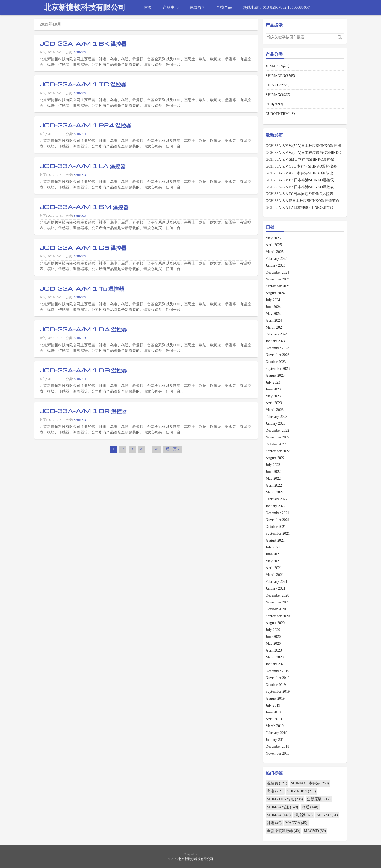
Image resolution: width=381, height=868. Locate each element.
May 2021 (273, 561)
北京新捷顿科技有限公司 (85, 7)
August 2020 (275, 623)
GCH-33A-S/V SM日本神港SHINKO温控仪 (300, 160)
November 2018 (278, 753)
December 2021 (277, 513)
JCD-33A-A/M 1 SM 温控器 (84, 207)
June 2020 (273, 637)
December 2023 (277, 348)
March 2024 (275, 327)
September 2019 (278, 692)
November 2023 (278, 355)
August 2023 (275, 375)
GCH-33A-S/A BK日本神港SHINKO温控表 (300, 187)
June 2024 (273, 307)
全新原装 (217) (319, 799)
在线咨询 (197, 7)
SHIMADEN (280, 76)
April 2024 (274, 320)
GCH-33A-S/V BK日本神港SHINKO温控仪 (300, 180)
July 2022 (273, 465)
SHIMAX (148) (279, 815)
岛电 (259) (275, 791)
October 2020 (276, 609)
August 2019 (275, 698)
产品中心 (171, 7)
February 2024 (276, 334)
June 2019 (273, 712)
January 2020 (276, 664)
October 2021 (276, 527)
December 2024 (277, 272)
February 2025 (276, 259)
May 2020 (273, 643)
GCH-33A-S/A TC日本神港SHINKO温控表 (300, 194)
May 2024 (273, 314)
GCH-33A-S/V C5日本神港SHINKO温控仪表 (301, 166)
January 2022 (276, 506)
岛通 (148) (310, 807)
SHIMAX (278, 95)
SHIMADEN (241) (302, 791)
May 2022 (273, 479)
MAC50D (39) (315, 831)
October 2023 (276, 362)
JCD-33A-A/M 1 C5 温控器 (83, 247)
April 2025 (274, 245)
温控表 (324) (277, 783)
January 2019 (276, 740)
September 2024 (278, 286)
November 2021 (278, 520)
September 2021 (278, 534)
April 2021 (274, 568)
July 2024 (273, 300)
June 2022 (273, 472)
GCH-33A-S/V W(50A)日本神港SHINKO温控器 (303, 146)
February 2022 (276, 499)
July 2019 (273, 705)
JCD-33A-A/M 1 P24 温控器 (85, 125)
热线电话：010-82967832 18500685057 (276, 7)
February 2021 (276, 582)
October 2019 (276, 685)
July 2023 (273, 382)
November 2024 (278, 279)
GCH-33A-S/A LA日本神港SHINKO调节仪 (300, 208)
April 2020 (274, 650)
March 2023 (275, 410)
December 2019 (277, 671)
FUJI (274, 104)
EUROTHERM (280, 114)
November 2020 (278, 602)
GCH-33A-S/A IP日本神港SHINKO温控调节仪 (303, 201)
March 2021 (275, 575)
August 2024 (275, 293)
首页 (148, 7)
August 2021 (275, 540)
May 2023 (273, 396)
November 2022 (278, 437)
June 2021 (273, 554)
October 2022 (276, 444)
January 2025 (276, 266)
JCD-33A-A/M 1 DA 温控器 (83, 329)
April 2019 (274, 719)
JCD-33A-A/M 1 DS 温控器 (83, 370)
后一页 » (173, 449)
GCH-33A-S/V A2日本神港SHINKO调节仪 (299, 173)
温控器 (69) (304, 815)
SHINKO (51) (327, 815)
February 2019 (276, 733)
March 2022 (275, 492)
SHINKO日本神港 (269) (310, 783)
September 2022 (278, 451)
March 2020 (275, 657)
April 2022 (274, 485)
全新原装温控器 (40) (284, 831)
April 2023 (274, 403)
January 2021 (276, 588)
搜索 (340, 37)
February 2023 (276, 417)
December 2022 (277, 430)
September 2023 (278, 369)
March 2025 (275, 252)
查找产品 (224, 7)
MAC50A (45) (296, 823)
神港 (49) (274, 823)
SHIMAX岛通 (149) (282, 807)
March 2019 (275, 726)
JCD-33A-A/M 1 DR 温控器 (83, 411)
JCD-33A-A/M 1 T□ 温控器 (82, 288)
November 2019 (278, 678)
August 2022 (275, 458)
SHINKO (80, 52)
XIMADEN (277, 66)
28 (156, 449)
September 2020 (278, 616)
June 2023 (273, 389)
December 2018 (277, 747)
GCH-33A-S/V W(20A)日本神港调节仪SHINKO (303, 153)
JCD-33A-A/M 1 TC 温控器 (83, 84)
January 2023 (276, 424)
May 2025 (273, 238)
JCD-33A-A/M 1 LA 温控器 (83, 166)
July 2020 (273, 630)
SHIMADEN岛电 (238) (285, 799)
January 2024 (276, 341)
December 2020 (277, 595)
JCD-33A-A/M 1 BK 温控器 (83, 43)
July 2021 (273, 547)
